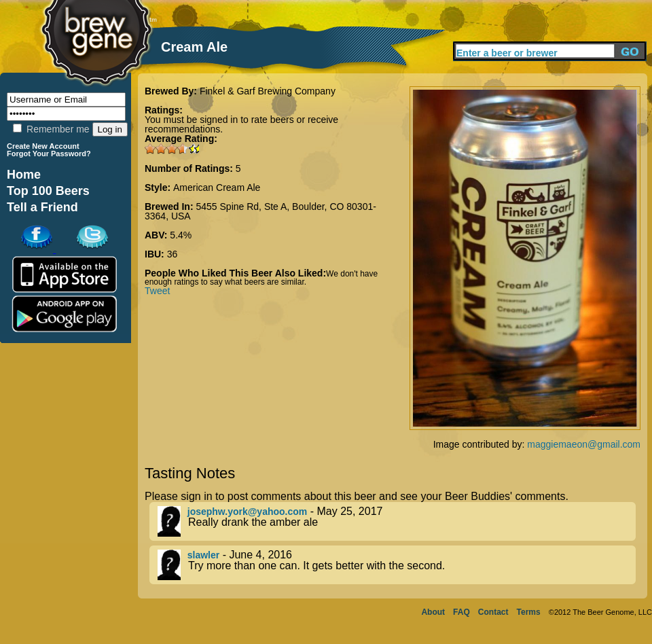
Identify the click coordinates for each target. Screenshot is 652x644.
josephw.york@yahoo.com (248, 512)
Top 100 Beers (48, 191)
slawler (203, 555)
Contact (493, 612)
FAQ (461, 612)
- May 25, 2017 (397, 521)
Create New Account (43, 146)
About (433, 612)
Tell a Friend (42, 207)
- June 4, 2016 (397, 565)
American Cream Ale (217, 187)
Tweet (157, 291)
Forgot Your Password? (49, 154)
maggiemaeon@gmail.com (584, 444)
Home (24, 175)
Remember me (51, 129)
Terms (529, 612)
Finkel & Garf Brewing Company (268, 91)
